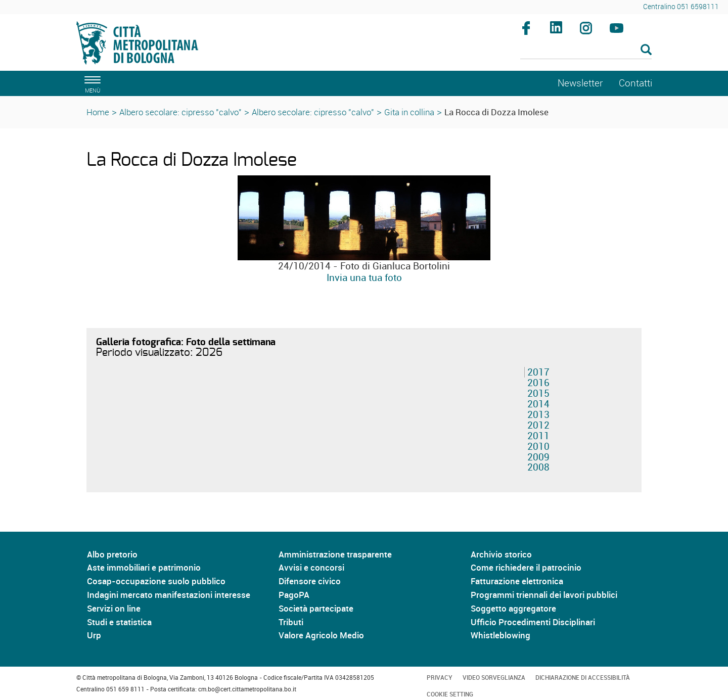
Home (98, 112)
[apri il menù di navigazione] (91, 83)
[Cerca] (586, 51)
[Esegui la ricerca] (646, 50)
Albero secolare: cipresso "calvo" (180, 112)
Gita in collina (409, 112)
